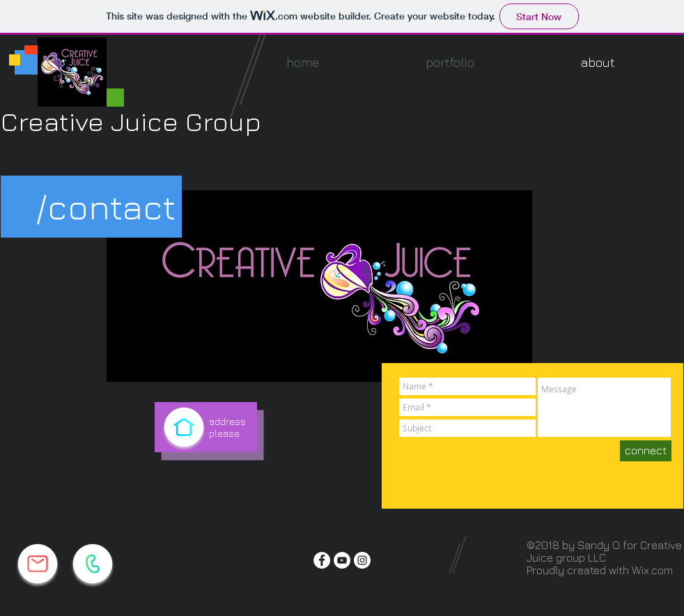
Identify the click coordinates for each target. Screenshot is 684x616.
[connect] (646, 451)
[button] (450, 62)
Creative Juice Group (131, 121)
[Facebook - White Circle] (322, 560)
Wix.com (652, 570)
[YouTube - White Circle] (342, 560)
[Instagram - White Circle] (362, 560)
